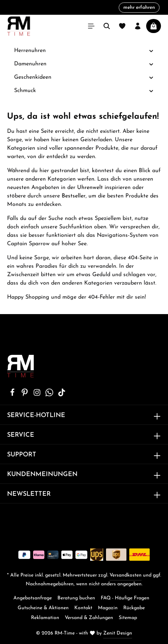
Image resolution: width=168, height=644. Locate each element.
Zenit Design (118, 633)
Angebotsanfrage (33, 598)
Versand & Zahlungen (89, 618)
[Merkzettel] (122, 26)
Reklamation (45, 618)
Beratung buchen (76, 598)
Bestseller (74, 196)
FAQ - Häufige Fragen (125, 598)
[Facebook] (13, 395)
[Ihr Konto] (138, 26)
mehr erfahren (139, 8)
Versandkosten (126, 575)
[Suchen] (107, 26)
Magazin (108, 608)
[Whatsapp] (50, 395)
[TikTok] (62, 395)
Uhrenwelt (90, 188)
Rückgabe (134, 608)
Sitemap (128, 618)
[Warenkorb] (154, 26)
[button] (151, 51)
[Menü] (91, 26)
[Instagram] (38, 395)
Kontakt (83, 608)
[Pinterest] (26, 395)
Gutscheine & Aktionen (43, 608)
